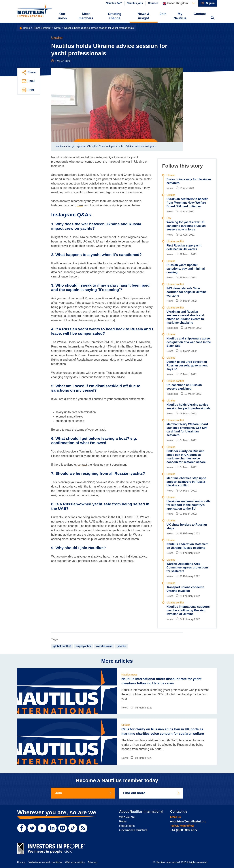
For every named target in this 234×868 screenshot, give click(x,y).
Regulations (127, 826)
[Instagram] (63, 828)
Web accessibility (75, 862)
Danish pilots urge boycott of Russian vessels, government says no (187, 365)
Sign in (210, 3)
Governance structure (133, 830)
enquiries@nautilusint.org (188, 821)
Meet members (86, 16)
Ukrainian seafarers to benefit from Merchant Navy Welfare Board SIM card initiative (187, 203)
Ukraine (57, 38)
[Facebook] (22, 828)
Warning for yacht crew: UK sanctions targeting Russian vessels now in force (186, 226)
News (57, 28)
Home (26, 28)
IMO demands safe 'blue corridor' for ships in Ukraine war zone (187, 292)
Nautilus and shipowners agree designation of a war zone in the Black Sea (189, 342)
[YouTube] (42, 828)
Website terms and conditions (45, 862)
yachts (122, 646)
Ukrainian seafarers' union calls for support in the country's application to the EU (188, 505)
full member (126, 561)
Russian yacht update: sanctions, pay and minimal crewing (186, 269)
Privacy (21, 862)
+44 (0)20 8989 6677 (184, 830)
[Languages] (179, 3)
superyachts (83, 646)
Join (163, 14)
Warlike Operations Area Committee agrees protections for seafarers (188, 567)
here (80, 205)
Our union (62, 16)
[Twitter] (32, 828)
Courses (153, 3)
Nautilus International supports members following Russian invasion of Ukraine (188, 610)
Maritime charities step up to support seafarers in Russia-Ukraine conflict (186, 482)
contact (82, 465)
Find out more (152, 793)
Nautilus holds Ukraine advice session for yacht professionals (99, 28)
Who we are (127, 817)
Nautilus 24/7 (114, 3)
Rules (123, 821)
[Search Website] (212, 18)
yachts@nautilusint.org (66, 316)
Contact (200, 14)
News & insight (144, 16)
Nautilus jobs (135, 3)
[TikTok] (73, 828)
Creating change (115, 16)
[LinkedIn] (52, 828)
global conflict (62, 646)
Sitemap (92, 862)
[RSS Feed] (83, 828)
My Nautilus (180, 16)
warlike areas (104, 646)
